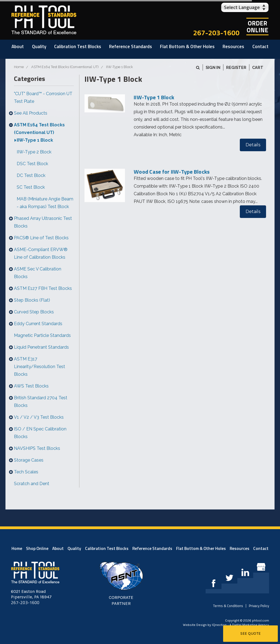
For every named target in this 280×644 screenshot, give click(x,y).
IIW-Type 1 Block (35, 140)
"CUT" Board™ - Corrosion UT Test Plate (43, 97)
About (18, 46)
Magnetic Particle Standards (42, 335)
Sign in (213, 67)
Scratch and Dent (32, 484)
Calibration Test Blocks (78, 46)
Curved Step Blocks (34, 312)
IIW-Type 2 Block (34, 152)
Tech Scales (26, 472)
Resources (233, 46)
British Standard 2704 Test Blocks (41, 402)
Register (236, 67)
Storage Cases (29, 460)
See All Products (31, 113)
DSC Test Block (32, 164)
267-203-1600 (216, 33)
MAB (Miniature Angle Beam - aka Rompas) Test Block (45, 203)
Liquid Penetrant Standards (41, 347)
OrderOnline (257, 27)
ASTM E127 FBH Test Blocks (43, 288)
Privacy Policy (259, 606)
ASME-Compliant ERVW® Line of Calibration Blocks (41, 253)
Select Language (242, 7)
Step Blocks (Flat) (32, 300)
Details (253, 145)
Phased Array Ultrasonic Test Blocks (43, 222)
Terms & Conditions (228, 606)
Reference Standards (131, 46)
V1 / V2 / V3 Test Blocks (39, 417)
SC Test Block (31, 187)
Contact (260, 46)
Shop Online (37, 548)
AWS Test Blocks (31, 386)
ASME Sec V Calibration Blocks (38, 273)
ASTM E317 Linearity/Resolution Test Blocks (40, 367)
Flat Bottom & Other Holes (187, 46)
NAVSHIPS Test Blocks (37, 448)
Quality (39, 46)
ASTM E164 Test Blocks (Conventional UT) (39, 129)
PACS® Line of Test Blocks (41, 238)
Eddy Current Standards (38, 324)
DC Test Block (31, 175)
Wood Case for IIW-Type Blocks (172, 172)
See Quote (251, 633)
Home (17, 548)
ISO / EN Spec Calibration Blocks (40, 433)
